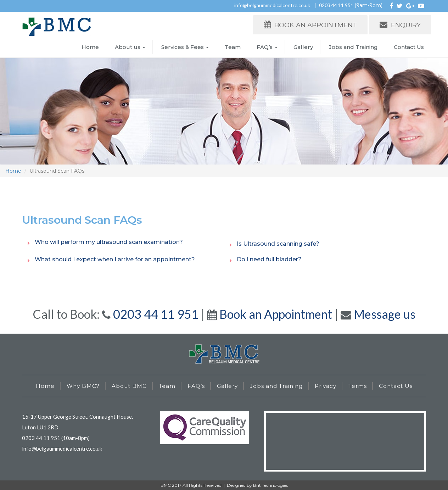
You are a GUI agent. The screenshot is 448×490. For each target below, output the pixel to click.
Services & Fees (185, 47)
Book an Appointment (276, 314)
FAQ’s (267, 47)
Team (233, 47)
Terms (358, 386)
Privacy (326, 386)
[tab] (123, 242)
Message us (385, 314)
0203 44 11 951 (337, 5)
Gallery (303, 47)
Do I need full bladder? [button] (269, 259)
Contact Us (409, 47)
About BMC (129, 386)
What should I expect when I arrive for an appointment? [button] (115, 259)
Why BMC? (83, 386)
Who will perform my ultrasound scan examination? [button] (109, 242)
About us (130, 47)
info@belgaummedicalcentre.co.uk (272, 5)
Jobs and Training (353, 47)
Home (90, 47)
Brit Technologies (270, 485)
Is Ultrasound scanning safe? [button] (278, 244)
